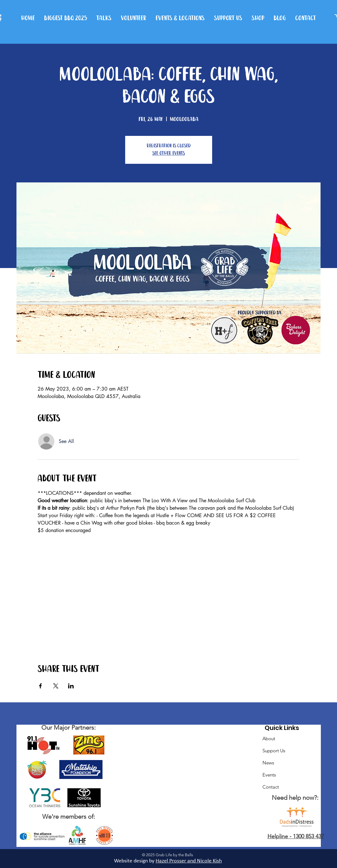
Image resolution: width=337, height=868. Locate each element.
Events (269, 775)
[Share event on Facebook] (41, 686)
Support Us (274, 751)
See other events (168, 153)
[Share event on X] (56, 686)
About (269, 738)
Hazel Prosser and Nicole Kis (187, 861)
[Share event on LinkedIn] (71, 686)
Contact (271, 787)
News (268, 763)
